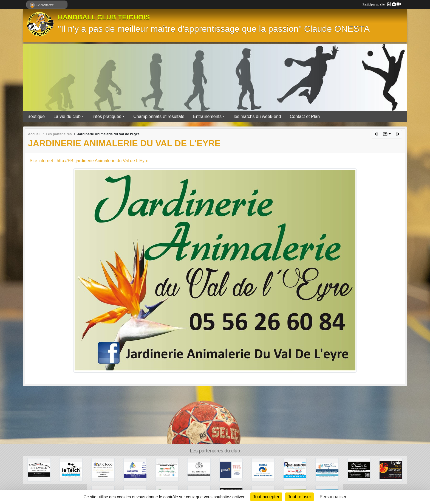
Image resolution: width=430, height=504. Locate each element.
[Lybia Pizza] (391, 470)
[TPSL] (231, 470)
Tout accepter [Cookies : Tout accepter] (266, 497)
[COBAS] (263, 470)
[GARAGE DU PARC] (359, 470)
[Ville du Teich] (71, 470)
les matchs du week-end (257, 116)
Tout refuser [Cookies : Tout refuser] (299, 497)
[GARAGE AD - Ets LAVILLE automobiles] (39, 470)
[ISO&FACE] (167, 470)
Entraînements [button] (207, 116)
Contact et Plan (305, 116)
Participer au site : (382, 4)
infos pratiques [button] (107, 116)
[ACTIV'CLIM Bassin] (327, 470)
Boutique (36, 116)
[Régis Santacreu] (295, 470)
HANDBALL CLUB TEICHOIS (104, 17)
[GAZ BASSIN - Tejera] (135, 470)
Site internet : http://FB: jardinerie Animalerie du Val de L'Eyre (89, 161)
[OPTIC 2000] (103, 470)
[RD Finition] (199, 470)
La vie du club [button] (67, 116)
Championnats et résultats (159, 116)
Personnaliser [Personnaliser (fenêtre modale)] (333, 497)
